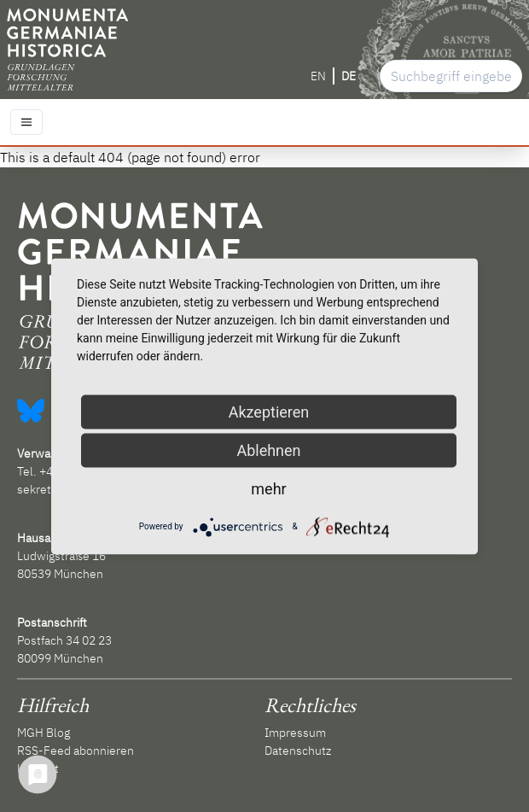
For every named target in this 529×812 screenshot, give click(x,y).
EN (318, 76)
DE (349, 76)
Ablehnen (268, 450)
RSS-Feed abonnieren (76, 751)
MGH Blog (44, 733)
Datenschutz (298, 751)
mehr (268, 488)
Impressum (295, 733)
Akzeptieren (269, 411)
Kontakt (38, 768)
